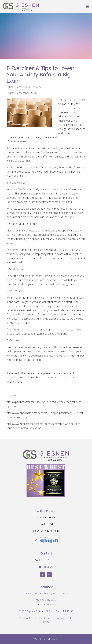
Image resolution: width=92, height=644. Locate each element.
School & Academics (18, 87)
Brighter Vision (52, 639)
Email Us (48, 567)
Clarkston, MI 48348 (46, 604)
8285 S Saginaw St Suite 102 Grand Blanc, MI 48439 (46, 611)
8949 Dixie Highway (46, 600)
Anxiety (37, 87)
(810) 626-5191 (48, 560)
